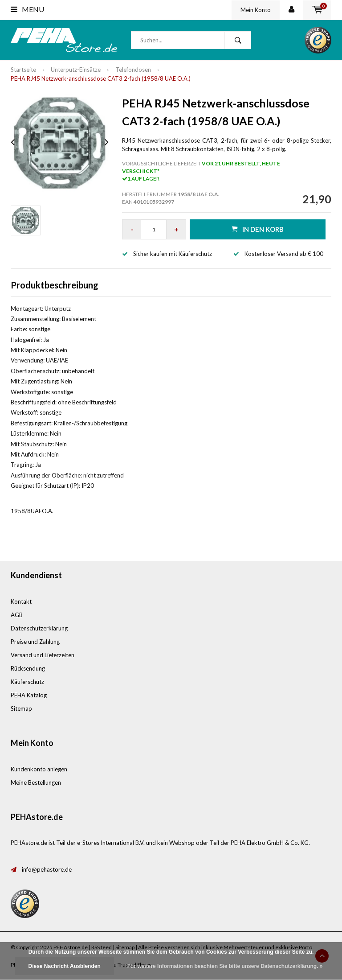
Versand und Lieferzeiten (43, 655)
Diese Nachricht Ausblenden (64, 966)
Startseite (23, 70)
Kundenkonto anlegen (39, 769)
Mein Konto (256, 10)
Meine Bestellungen (36, 782)
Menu (27, 9)
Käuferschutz (27, 682)
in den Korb (258, 229)
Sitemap (21, 708)
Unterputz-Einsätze (76, 70)
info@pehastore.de (47, 869)
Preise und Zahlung (35, 642)
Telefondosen (133, 70)
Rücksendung (28, 668)
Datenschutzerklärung (39, 628)
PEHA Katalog (29, 695)
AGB (17, 615)
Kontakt (21, 601)
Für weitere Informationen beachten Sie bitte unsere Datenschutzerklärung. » (225, 966)
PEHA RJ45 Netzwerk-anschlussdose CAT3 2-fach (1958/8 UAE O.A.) (101, 78)
